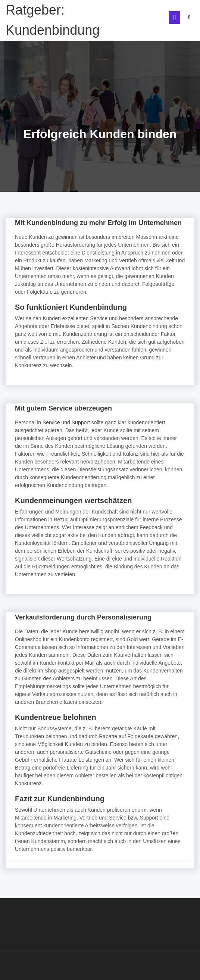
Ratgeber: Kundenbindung (53, 20)
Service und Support (66, 422)
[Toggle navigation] (174, 18)
